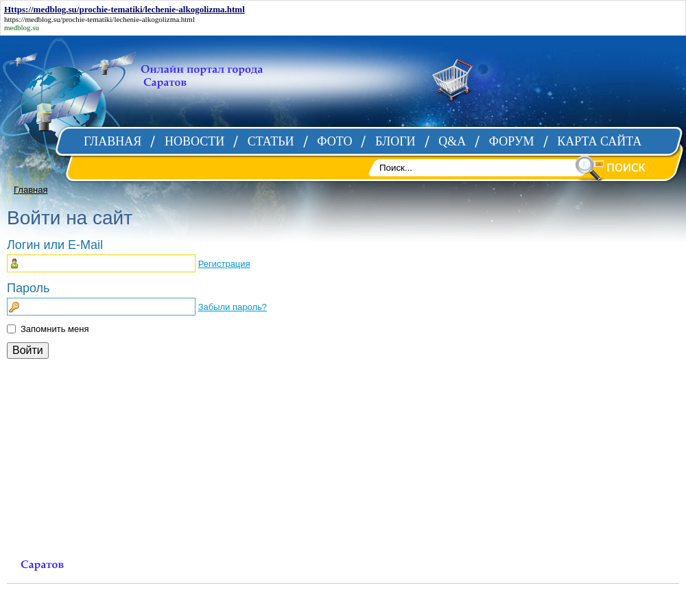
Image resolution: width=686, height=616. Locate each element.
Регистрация (224, 264)
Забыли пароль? (233, 307)
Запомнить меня (55, 329)
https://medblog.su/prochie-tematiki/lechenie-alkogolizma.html (99, 19)
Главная (31, 190)
